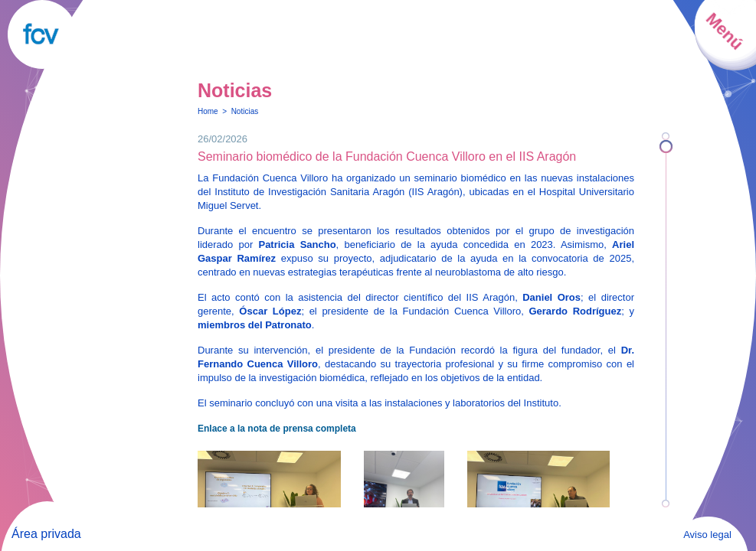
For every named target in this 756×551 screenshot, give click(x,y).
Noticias (245, 111)
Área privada (46, 534)
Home (208, 111)
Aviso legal (707, 535)
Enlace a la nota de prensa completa (277, 429)
